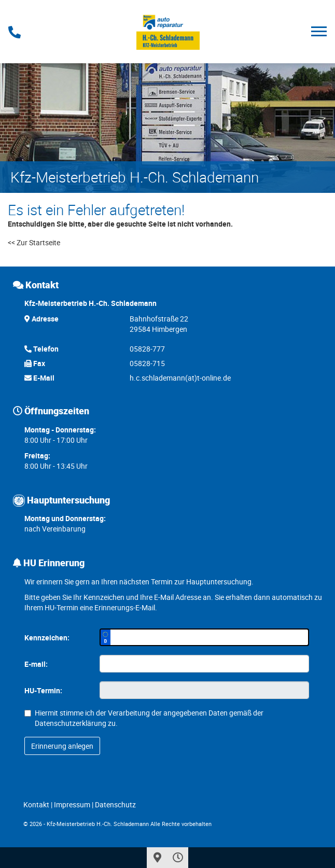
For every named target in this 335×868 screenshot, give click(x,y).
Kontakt (36, 804)
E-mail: (36, 664)
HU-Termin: (43, 690)
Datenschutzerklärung (71, 723)
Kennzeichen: (47, 638)
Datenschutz (115, 804)
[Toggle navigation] (319, 31)
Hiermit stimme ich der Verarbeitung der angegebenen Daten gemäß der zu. (144, 718)
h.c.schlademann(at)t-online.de (180, 378)
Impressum (72, 804)
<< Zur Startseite (34, 242)
